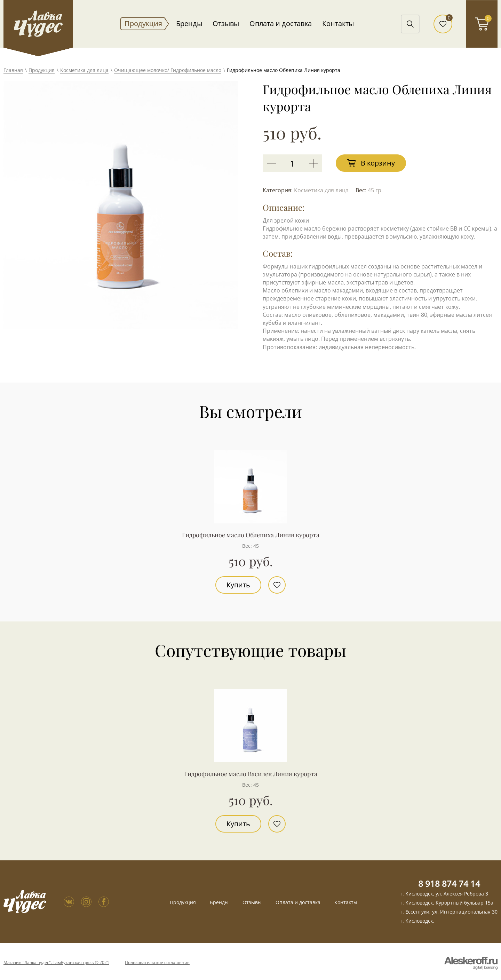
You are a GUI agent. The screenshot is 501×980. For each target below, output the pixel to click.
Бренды (189, 24)
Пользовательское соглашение (157, 963)
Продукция (143, 24)
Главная (13, 70)
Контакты (338, 24)
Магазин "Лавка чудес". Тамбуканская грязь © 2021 (56, 963)
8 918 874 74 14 (449, 883)
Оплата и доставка (281, 24)
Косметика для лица (84, 70)
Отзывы (226, 24)
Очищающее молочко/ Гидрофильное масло (168, 70)
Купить (238, 585)
